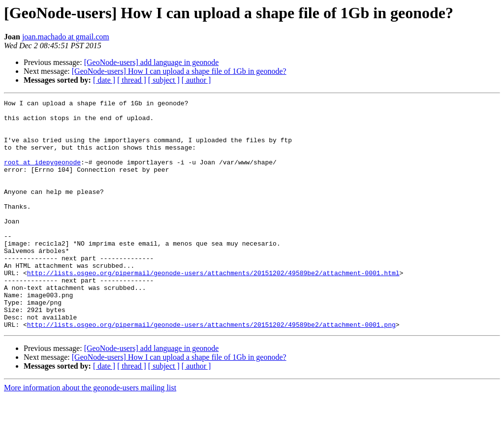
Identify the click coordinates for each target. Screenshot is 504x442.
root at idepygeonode (42, 175)
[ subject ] (164, 80)
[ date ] (104, 80)
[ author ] (196, 80)
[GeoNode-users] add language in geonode (152, 62)
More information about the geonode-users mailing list (90, 433)
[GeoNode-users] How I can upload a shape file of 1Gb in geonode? (179, 71)
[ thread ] (132, 80)
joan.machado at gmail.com (66, 37)
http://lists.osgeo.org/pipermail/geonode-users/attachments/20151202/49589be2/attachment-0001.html (213, 308)
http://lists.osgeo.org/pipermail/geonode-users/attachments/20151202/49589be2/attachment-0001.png (211, 370)
